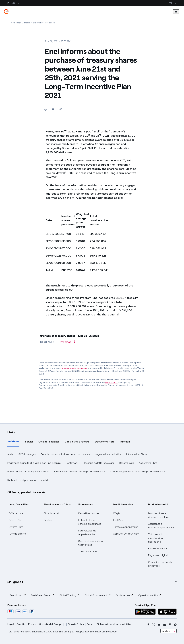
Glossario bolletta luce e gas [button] (98, 463)
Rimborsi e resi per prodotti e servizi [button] (28, 480)
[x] (154, 625)
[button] (53, 109)
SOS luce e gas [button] (27, 454)
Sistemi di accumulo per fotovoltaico (92, 543)
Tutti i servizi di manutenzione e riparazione (157, 538)
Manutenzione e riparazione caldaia (159, 515)
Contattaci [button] (72, 463)
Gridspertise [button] (125, 595)
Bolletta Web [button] (127, 463)
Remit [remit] (90, 624)
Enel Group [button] (18, 595)
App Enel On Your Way (126, 534)
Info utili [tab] (125, 442)
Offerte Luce (16, 513)
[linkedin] (165, 625)
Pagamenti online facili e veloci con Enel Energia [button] (34, 463)
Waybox (118, 513)
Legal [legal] (11, 624)
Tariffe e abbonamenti (126, 527)
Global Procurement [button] (98, 595)
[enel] (6, 12)
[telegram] (175, 625)
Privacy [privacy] (32, 624)
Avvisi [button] (10, 454)
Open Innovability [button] (150, 595)
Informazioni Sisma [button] (137, 454)
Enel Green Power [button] (43, 595)
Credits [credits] (21, 624)
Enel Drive (119, 520)
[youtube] (159, 625)
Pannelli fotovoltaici (89, 513)
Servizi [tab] (29, 442)
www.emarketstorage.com (75, 368)
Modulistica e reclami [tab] (77, 442)
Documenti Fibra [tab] (105, 442)
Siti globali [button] (15, 582)
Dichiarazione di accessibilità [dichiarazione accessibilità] (114, 624)
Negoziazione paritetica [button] (108, 454)
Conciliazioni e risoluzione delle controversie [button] (65, 454)
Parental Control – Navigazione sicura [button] (28, 472)
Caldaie (48, 520)
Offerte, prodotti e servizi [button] (27, 492)
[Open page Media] (27, 23)
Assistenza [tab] (13, 441)
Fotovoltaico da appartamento (87, 532)
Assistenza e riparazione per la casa (161, 526)
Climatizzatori (51, 513)
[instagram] (170, 625)
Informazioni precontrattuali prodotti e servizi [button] (80, 472)
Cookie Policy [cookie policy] (76, 624)
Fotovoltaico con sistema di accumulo (90, 522)
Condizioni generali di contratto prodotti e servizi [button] (138, 472)
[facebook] (148, 625)
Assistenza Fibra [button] (148, 463)
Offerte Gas (15, 520)
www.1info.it (111, 382)
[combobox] (168, 631)
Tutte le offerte (17, 534)
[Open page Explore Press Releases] (44, 23)
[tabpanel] (92, 467)
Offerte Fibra (16, 527)
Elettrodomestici (157, 548)
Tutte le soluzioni (88, 552)
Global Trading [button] (70, 595)
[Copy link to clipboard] (61, 109)
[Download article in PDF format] (67, 343)
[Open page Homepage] (16, 23)
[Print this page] (45, 109)
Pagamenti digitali (158, 555)
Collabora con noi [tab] (49, 442)
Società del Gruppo (51, 624)
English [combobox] (166, 631)
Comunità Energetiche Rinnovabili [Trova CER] (161, 564)
